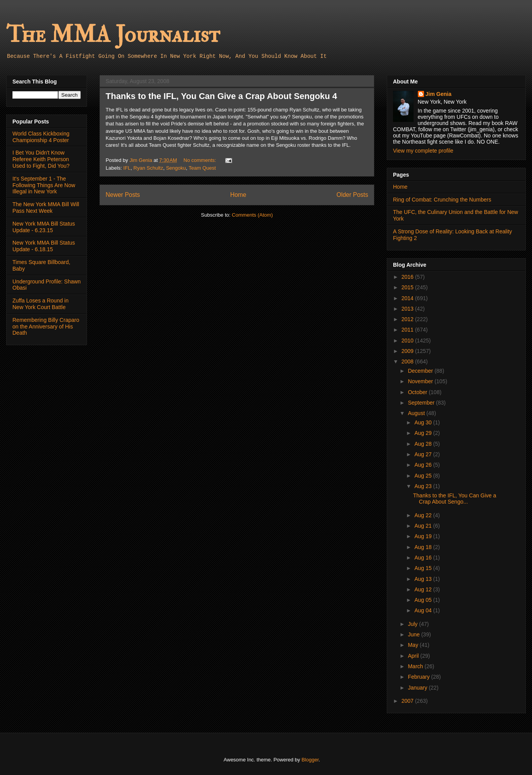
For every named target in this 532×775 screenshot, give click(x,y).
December (421, 371)
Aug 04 (424, 610)
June (414, 634)
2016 (408, 277)
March (416, 666)
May (414, 645)
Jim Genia (439, 94)
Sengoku (176, 168)
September (422, 403)
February (419, 677)
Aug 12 (424, 589)
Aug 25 (424, 476)
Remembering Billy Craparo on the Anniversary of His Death (46, 327)
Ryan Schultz (149, 168)
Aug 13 (424, 579)
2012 (408, 319)
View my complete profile (423, 151)
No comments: (201, 160)
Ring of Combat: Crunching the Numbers (442, 200)
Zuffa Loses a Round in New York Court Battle (41, 304)
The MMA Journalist (113, 35)
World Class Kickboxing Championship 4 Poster (41, 137)
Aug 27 (424, 454)
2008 (408, 361)
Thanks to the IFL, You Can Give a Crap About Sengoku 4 (221, 96)
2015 (408, 287)
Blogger (310, 760)
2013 (408, 309)
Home (238, 195)
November (421, 381)
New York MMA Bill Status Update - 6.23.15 (44, 227)
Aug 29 (424, 433)
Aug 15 (424, 568)
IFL (127, 168)
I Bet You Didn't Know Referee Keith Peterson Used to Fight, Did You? (41, 159)
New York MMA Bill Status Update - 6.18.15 (44, 246)
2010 (408, 341)
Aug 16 (424, 558)
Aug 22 (424, 515)
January (418, 688)
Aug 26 (424, 465)
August (417, 413)
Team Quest (202, 168)
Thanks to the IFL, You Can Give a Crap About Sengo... (455, 499)
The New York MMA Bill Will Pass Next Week (46, 208)
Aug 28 (424, 444)
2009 (408, 351)
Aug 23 (424, 486)
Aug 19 (424, 536)
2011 (408, 330)
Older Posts (352, 195)
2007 (408, 701)
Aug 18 (424, 547)
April (414, 656)
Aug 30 (424, 422)
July (413, 624)
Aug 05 (424, 600)
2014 (408, 298)
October (418, 392)
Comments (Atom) (252, 215)
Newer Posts (123, 195)
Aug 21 (424, 526)
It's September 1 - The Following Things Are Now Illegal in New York (44, 185)
